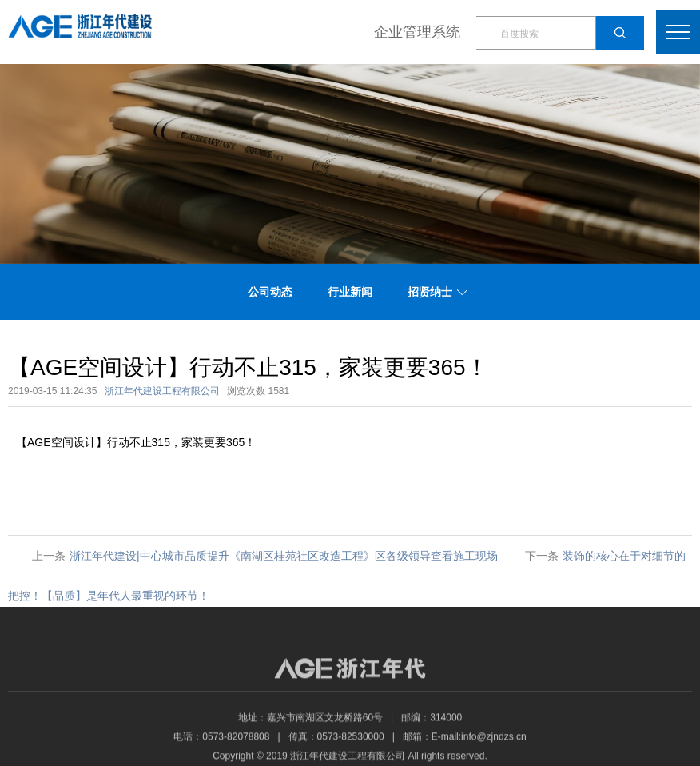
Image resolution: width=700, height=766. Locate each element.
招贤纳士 (430, 292)
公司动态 (270, 292)
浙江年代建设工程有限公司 (162, 391)
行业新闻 (350, 292)
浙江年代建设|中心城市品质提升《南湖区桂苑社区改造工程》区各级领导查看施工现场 (284, 556)
